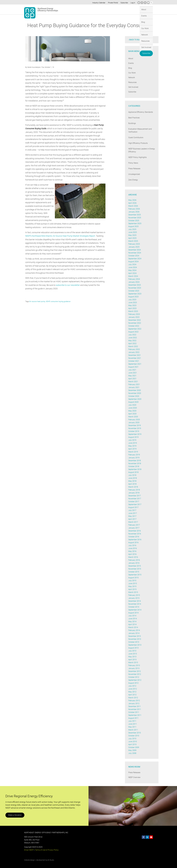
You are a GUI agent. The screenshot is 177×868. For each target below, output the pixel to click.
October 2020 (134, 396)
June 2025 (133, 232)
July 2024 (132, 264)
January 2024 (134, 282)
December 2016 (135, 531)
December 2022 (135, 320)
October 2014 (134, 607)
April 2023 (132, 308)
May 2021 (132, 376)
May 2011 (132, 727)
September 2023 (135, 294)
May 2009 (132, 750)
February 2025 (134, 244)
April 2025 (132, 238)
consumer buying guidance (61, 301)
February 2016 (134, 560)
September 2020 (135, 399)
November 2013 (135, 639)
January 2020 (134, 423)
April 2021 (132, 379)
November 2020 (135, 393)
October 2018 (134, 466)
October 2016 (134, 537)
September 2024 (135, 259)
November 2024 (135, 253)
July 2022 (132, 335)
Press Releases (134, 169)
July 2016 (132, 545)
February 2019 (134, 455)
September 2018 (135, 469)
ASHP (48, 301)
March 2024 (133, 276)
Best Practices (134, 118)
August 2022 (133, 332)
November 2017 (135, 499)
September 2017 (135, 504)
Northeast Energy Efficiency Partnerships (48, 10)
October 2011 (134, 712)
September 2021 (135, 364)
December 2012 (135, 671)
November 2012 (135, 674)
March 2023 (133, 311)
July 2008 (132, 753)
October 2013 (134, 642)
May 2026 (132, 200)
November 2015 (135, 569)
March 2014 (133, 627)
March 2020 (133, 417)
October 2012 (134, 677)
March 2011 (133, 730)
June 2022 (133, 338)
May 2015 (132, 586)
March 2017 (133, 522)
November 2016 (135, 534)
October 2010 (134, 736)
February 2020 (134, 420)
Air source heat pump (37, 301)
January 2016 (134, 563)
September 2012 (135, 680)
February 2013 (134, 665)
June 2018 (133, 478)
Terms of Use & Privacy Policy (47, 850)
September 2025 (135, 224)
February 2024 (134, 279)
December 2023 (135, 285)
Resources (121, 9)
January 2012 (134, 703)
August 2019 (133, 437)
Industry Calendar (98, 3)
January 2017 (134, 528)
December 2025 (135, 215)
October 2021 (134, 361)
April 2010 (132, 744)
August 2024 (133, 262)
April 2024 (132, 273)
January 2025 (134, 247)
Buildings (132, 123)
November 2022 (135, 323)
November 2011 (135, 709)
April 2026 (132, 203)
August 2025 (133, 226)
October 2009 (134, 747)
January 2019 (134, 458)
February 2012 (134, 701)
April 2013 (132, 660)
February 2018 (134, 490)
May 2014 (132, 622)
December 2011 (135, 706)
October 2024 (134, 256)
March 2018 (133, 487)
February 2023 (134, 314)
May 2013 (132, 657)
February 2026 (134, 209)
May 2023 (132, 305)
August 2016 (133, 543)
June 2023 (133, 303)
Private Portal (112, 3)
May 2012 (132, 692)
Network (110, 9)
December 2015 (135, 566)
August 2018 (133, 472)
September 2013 (135, 645)
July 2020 (132, 405)
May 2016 (132, 551)
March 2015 (133, 592)
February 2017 (134, 525)
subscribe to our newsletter (68, 285)
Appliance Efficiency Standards (140, 112)
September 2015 (135, 575)
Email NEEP (29, 850)
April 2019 (132, 449)
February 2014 (134, 630)
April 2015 (132, 589)
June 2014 (133, 619)
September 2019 (135, 434)
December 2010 (135, 733)
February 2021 (134, 384)
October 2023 (134, 291)
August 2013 (133, 648)
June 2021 (133, 373)
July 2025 (132, 229)
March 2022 (133, 346)
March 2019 (133, 452)
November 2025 (135, 218)
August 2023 (133, 297)
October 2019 (134, 431)
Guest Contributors (136, 137)
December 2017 (135, 496)
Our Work (99, 9)
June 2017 (133, 513)
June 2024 (133, 267)
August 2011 (133, 718)
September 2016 (135, 540)
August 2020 (133, 402)
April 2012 (132, 695)
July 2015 (132, 581)
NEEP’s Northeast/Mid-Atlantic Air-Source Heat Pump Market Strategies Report (60, 236)
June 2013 (133, 654)
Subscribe (124, 3)
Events (83, 9)
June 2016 (133, 548)
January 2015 (134, 598)
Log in (133, 3)
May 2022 (132, 341)
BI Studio (51, 860)
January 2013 (134, 668)
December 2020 (135, 390)
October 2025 (134, 221)
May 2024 (132, 270)
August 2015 (133, 578)
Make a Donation (15, 815)
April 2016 (132, 554)
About (74, 9)
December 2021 (135, 355)
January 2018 (134, 493)
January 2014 (134, 633)
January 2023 (134, 317)
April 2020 (132, 414)
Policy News (133, 163)
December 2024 (135, 250)
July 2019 (132, 440)
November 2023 (135, 288)
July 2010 (132, 739)
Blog (90, 9)
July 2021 (132, 370)
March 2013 (133, 663)
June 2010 (133, 742)
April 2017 (132, 519)
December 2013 (135, 636)
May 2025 (132, 235)
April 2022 (132, 343)
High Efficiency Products (138, 143)
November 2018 (135, 463)
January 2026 (134, 212)
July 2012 (132, 686)
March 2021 (133, 382)
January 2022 (134, 352)
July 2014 (132, 616)
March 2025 (133, 241)
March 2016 (133, 557)
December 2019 (135, 425)
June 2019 (133, 443)
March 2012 (133, 698)
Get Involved (133, 9)
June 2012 (133, 689)
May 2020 (132, 411)
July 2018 (132, 475)
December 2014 (135, 601)
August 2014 (133, 613)
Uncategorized (134, 174)
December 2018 (135, 461)
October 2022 (134, 326)
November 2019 (135, 428)
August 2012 (133, 683)
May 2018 (132, 481)
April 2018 (132, 484)
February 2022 (134, 349)
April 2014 (132, 624)
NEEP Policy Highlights (137, 157)
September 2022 (135, 329)
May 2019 (132, 446)
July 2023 (132, 300)
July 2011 (132, 721)
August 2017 (133, 507)
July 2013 (132, 651)
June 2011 (133, 724)
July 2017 (132, 510)
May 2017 (132, 516)
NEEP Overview (134, 777)
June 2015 (133, 583)
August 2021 (133, 367)
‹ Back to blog (135, 40)
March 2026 (133, 206)
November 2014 (135, 604)
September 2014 (135, 610)
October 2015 (134, 572)
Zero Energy (133, 180)
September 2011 (135, 715)
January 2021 (134, 387)
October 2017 (134, 502)
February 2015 (134, 595)
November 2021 (135, 358)
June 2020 (133, 408)
